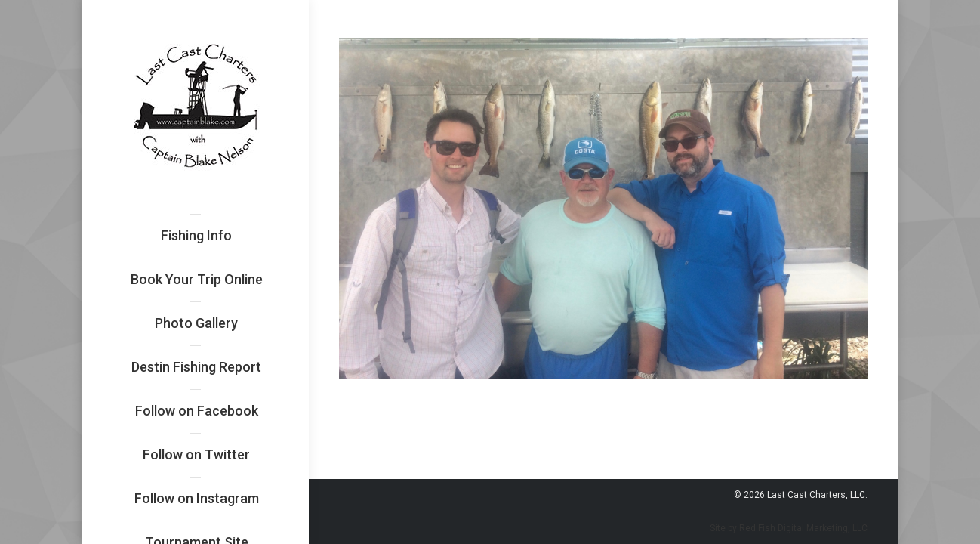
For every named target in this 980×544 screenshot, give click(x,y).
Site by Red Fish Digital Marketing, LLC (789, 528)
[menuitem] (196, 236)
